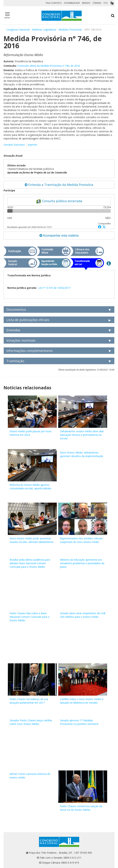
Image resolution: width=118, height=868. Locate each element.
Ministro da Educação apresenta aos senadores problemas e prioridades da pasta (82, 563)
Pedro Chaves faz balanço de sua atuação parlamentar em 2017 (29, 701)
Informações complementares (30, 351)
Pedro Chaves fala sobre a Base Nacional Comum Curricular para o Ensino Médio (30, 617)
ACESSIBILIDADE (72, 3)
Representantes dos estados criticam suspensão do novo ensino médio (81, 540)
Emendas (13, 330)
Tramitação (15, 361)
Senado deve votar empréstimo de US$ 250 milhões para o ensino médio (83, 615)
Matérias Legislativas (44, 30)
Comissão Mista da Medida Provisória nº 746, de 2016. (49, 66)
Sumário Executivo (14, 145)
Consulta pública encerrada (59, 201)
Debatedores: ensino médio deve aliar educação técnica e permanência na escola (82, 435)
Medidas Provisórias (70, 30)
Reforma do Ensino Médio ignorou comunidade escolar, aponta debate (30, 487)
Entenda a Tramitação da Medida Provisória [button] (59, 185)
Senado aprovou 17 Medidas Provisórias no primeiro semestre (79, 722)
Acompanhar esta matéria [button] (59, 236)
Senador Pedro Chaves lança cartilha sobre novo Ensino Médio (31, 722)
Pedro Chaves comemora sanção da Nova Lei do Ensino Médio (81, 808)
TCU (106, 3)
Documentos (16, 309)
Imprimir (32, 145)
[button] (100, 227)
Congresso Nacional (18, 30)
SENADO (86, 3)
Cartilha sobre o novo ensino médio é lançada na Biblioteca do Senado (82, 701)
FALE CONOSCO (54, 3)
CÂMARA (97, 3)
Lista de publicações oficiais (28, 320)
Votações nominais (21, 340)
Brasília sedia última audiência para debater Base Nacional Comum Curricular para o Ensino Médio (30, 563)
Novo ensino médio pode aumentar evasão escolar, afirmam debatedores (32, 540)
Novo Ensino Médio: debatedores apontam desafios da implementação (82, 454)
